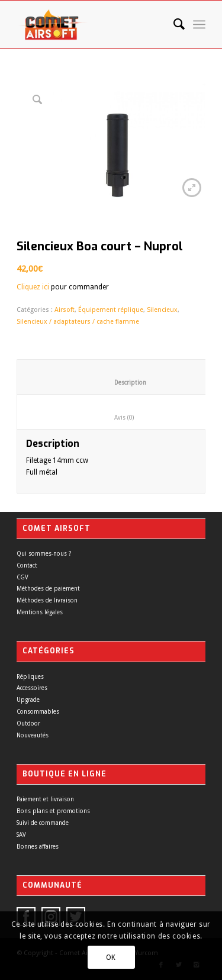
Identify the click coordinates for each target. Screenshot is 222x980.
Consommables (38, 712)
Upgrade (28, 700)
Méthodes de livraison (47, 600)
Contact (27, 565)
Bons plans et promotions (53, 811)
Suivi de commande (43, 823)
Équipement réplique (111, 310)
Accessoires (32, 688)
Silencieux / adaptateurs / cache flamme (78, 322)
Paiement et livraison (45, 799)
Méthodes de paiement (48, 589)
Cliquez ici (33, 287)
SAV (21, 835)
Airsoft (65, 310)
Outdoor (28, 723)
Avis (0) (114, 418)
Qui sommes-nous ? (44, 554)
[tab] (114, 412)
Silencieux (162, 310)
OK (111, 958)
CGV (22, 577)
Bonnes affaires (38, 847)
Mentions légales (40, 612)
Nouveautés (33, 735)
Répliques (30, 677)
